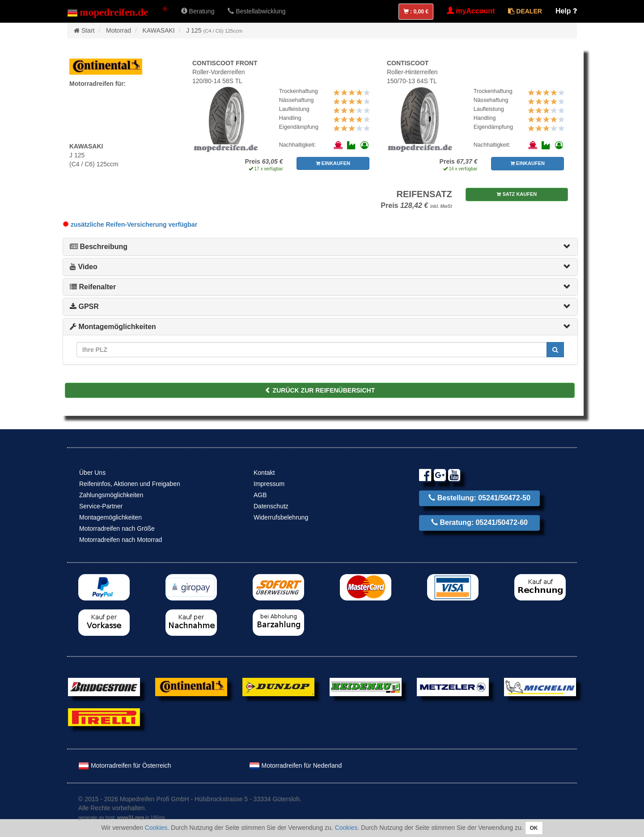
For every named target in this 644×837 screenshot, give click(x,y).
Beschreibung (99, 247)
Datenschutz (271, 506)
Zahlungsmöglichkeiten (111, 495)
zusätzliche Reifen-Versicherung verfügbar (130, 224)
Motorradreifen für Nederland (296, 765)
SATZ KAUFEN (517, 194)
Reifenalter (93, 287)
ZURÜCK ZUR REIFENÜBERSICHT (320, 390)
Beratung (198, 11)
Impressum (269, 484)
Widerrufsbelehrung (281, 517)
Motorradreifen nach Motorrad (121, 540)
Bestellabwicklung (256, 11)
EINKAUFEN (333, 163)
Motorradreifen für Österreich (125, 765)
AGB (260, 495)
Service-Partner (101, 506)
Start (88, 30)
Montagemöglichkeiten (113, 327)
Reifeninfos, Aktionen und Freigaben (130, 484)
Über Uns (92, 473)
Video (84, 267)
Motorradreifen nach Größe (117, 528)
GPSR (84, 306)
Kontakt (264, 473)
